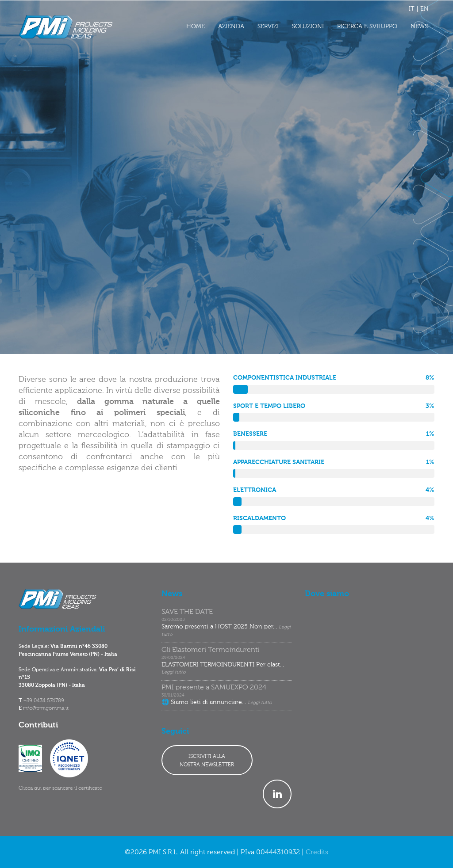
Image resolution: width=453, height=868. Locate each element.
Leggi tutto (173, 672)
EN (424, 9)
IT (412, 9)
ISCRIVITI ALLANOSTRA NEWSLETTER (207, 761)
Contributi (38, 725)
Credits (317, 853)
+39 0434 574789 (44, 701)
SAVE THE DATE (187, 612)
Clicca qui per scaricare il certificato (60, 788)
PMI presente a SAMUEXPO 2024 (214, 688)
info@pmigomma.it (46, 708)
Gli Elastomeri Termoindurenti (210, 650)
